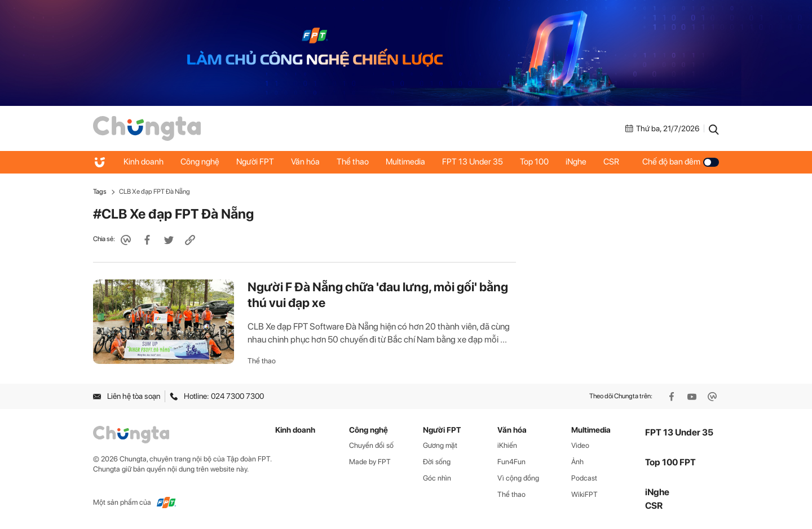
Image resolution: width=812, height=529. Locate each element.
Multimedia (405, 162)
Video (580, 445)
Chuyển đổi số (371, 445)
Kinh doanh (144, 162)
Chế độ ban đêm (681, 162)
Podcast (584, 478)
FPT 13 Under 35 (473, 162)
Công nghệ (200, 162)
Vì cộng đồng (518, 478)
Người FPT (255, 162)
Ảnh (577, 462)
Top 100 (534, 162)
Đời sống (437, 462)
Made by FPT (370, 462)
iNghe (576, 162)
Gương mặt (440, 445)
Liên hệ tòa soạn (127, 396)
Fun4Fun (511, 462)
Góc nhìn (437, 478)
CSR (611, 162)
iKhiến (507, 445)
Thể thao (353, 162)
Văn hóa (305, 162)
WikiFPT (584, 494)
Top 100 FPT (670, 462)
